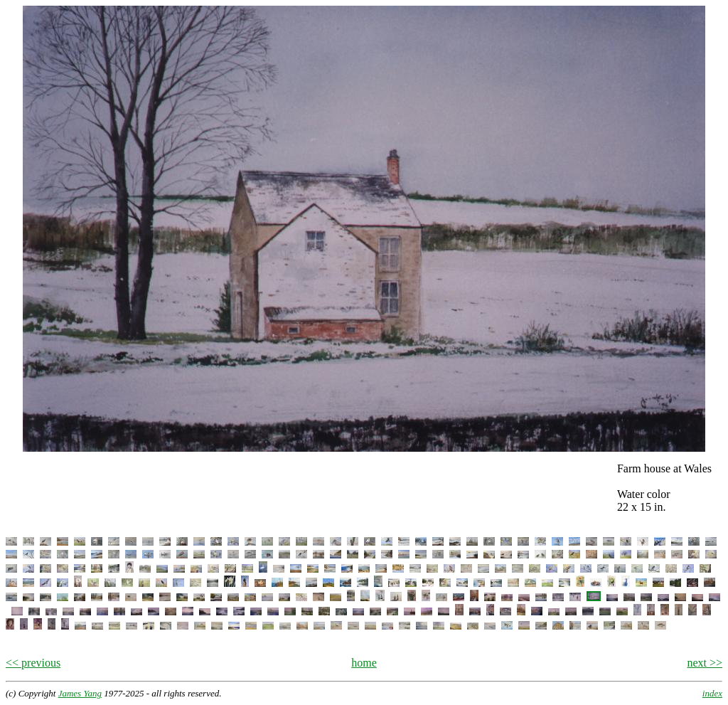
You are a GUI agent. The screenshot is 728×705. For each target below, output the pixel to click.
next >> (705, 663)
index (712, 693)
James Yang (80, 693)
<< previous (33, 663)
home (364, 663)
